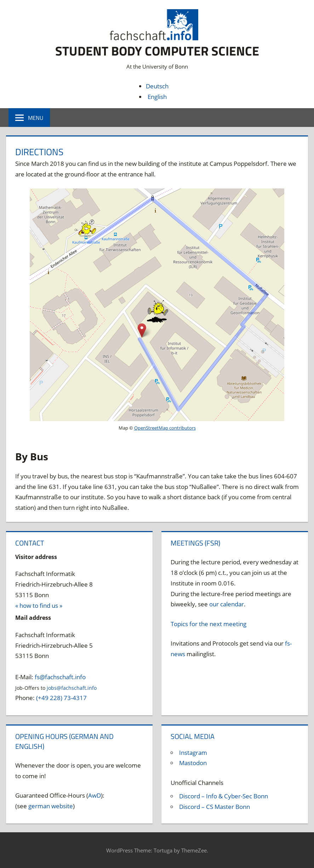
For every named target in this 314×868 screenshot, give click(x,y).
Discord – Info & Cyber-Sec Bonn (224, 796)
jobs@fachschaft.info (72, 688)
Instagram (193, 753)
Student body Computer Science (157, 51)
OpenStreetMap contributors (165, 428)
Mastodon (193, 763)
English (157, 97)
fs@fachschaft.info (60, 677)
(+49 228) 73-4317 (61, 698)
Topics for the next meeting (209, 624)
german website (51, 806)
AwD (95, 795)
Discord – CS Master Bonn (215, 807)
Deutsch (157, 86)
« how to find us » (39, 605)
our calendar (227, 604)
